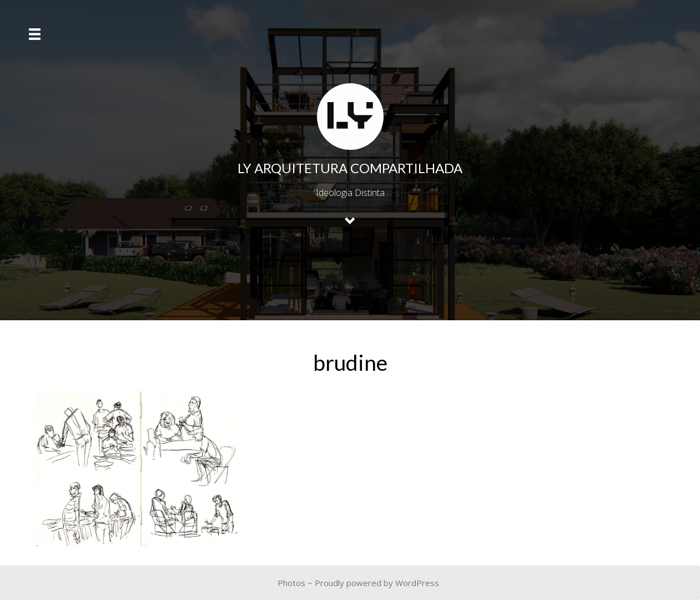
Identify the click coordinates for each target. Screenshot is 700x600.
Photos (291, 583)
